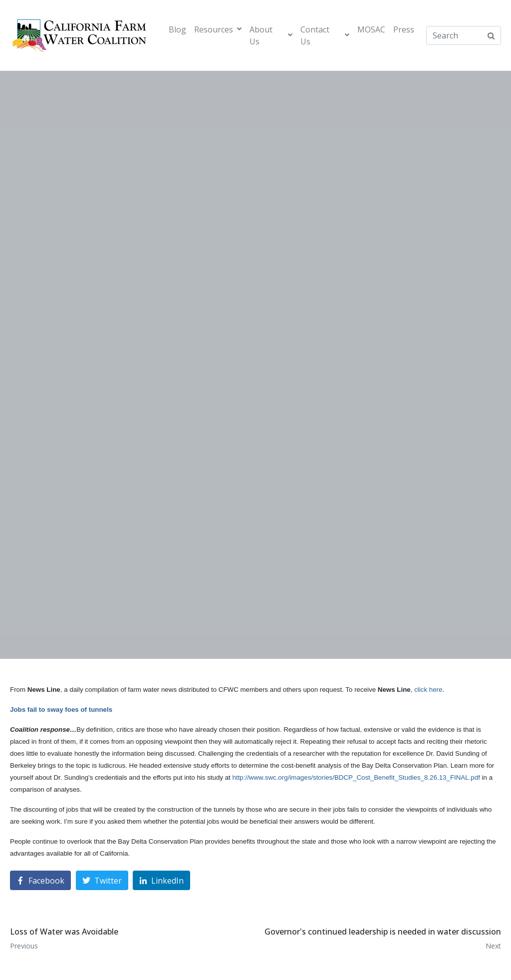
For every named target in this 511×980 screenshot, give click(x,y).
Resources (218, 29)
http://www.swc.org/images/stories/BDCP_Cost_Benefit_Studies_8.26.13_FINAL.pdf (356, 777)
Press (404, 29)
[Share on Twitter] (102, 880)
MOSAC (371, 29)
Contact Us (325, 35)
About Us (271, 35)
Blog (177, 29)
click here (428, 690)
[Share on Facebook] (40, 880)
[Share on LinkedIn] (161, 880)
